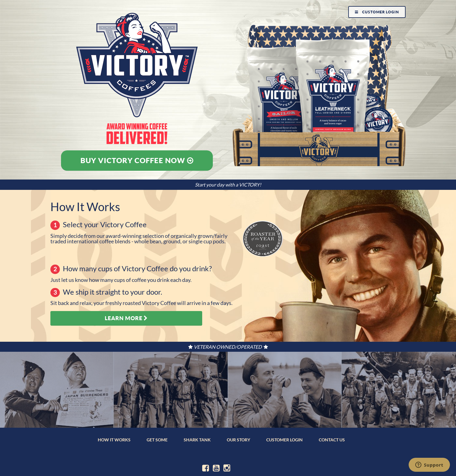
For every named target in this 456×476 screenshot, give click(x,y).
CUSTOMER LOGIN (284, 440)
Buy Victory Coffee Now (137, 160)
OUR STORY (238, 440)
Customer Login (377, 12)
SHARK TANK (197, 440)
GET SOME (157, 440)
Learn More (126, 318)
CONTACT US (332, 440)
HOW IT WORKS (114, 440)
